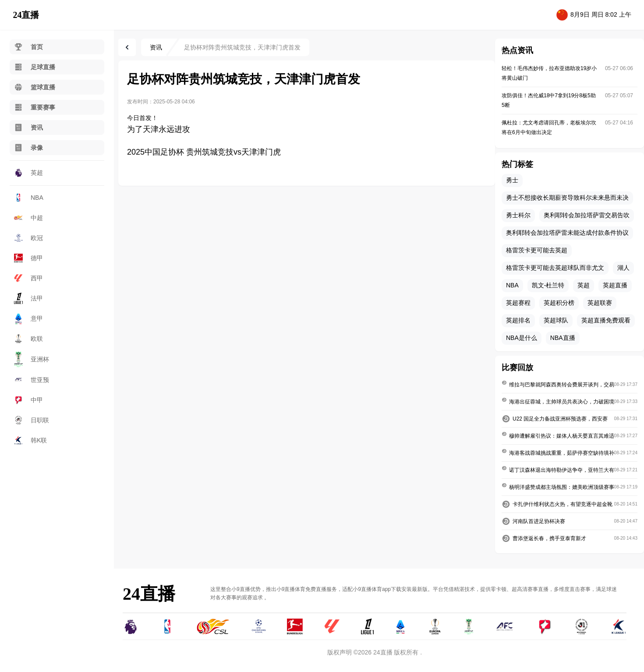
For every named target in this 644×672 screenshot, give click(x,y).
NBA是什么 (522, 338)
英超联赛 (600, 303)
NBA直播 (563, 338)
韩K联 (30, 440)
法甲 (28, 298)
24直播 (26, 15)
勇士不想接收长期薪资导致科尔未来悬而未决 (567, 198)
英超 (28, 173)
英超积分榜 (559, 303)
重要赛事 (35, 107)
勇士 (512, 180)
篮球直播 (35, 87)
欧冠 (28, 238)
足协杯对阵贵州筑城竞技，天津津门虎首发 (242, 47)
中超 (28, 218)
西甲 (28, 278)
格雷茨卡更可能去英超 (537, 250)
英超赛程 (518, 303)
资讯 (28, 127)
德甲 (28, 258)
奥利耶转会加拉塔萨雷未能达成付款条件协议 (567, 233)
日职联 (32, 420)
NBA (29, 198)
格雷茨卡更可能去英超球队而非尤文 (555, 268)
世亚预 (32, 380)
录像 (28, 148)
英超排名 (518, 320)
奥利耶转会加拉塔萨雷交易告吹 (587, 215)
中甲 (28, 400)
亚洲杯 (32, 359)
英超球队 (556, 320)
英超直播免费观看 (606, 320)
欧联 (28, 339)
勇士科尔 (518, 215)
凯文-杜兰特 (548, 285)
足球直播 (35, 67)
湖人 (623, 268)
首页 (28, 47)
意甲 (28, 318)
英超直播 (615, 285)
